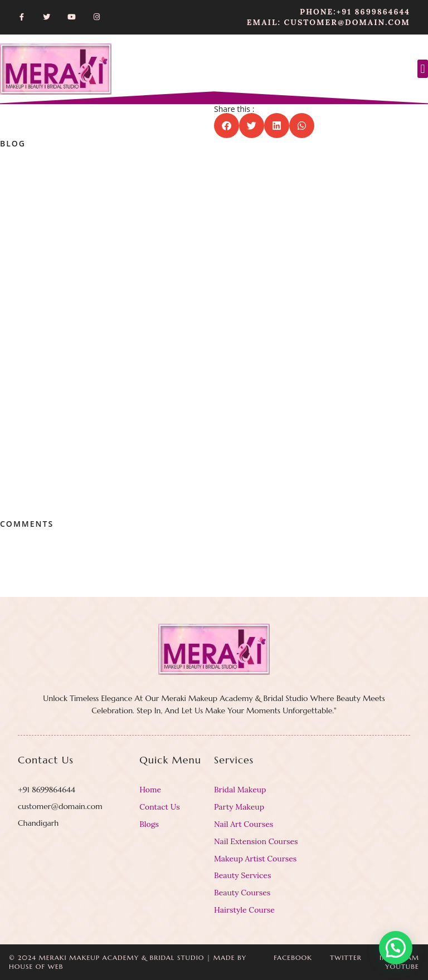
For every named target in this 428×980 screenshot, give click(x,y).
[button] (423, 69)
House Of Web (36, 966)
